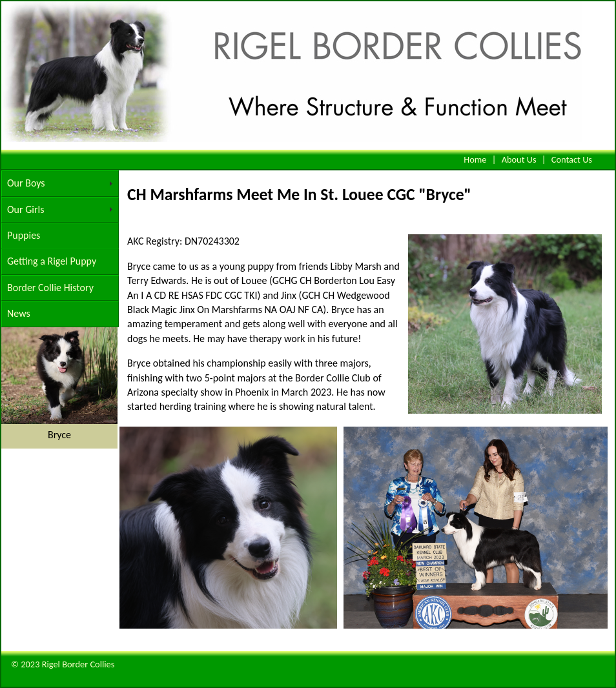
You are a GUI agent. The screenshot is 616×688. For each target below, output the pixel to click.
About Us (519, 159)
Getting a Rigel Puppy (52, 261)
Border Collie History (50, 288)
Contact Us (572, 159)
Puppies (24, 235)
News (19, 313)
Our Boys (26, 183)
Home (475, 159)
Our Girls (26, 209)
